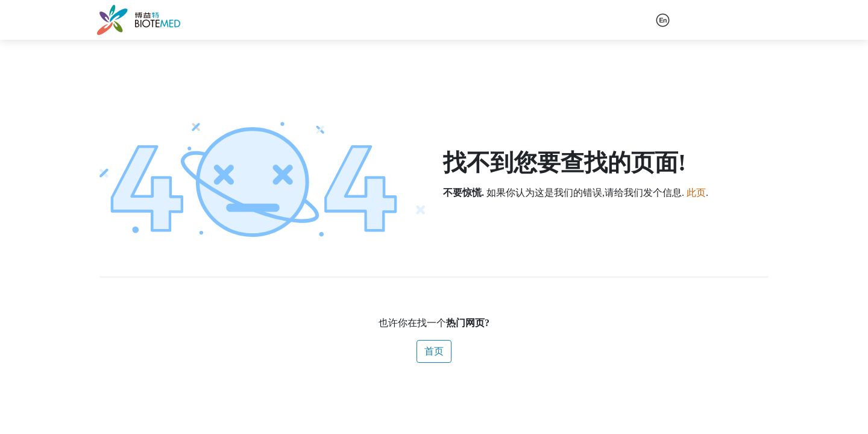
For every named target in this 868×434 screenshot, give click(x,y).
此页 (696, 193)
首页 (434, 351)
